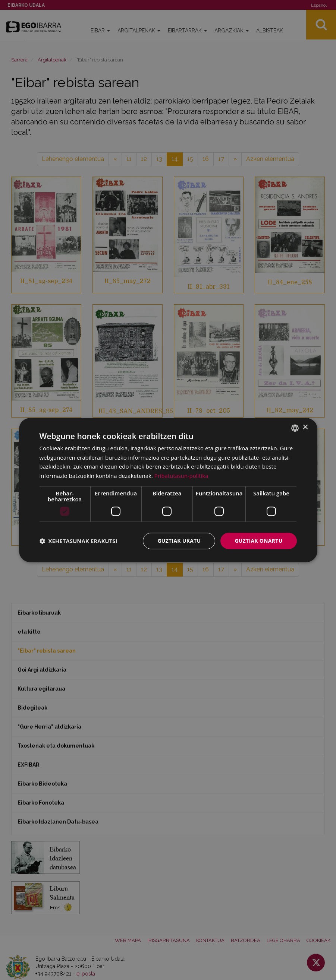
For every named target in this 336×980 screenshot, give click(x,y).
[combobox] (295, 428)
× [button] (305, 427)
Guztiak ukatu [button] (178, 541)
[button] (78, 541)
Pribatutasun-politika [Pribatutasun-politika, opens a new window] (182, 476)
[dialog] (168, 490)
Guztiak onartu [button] (258, 541)
